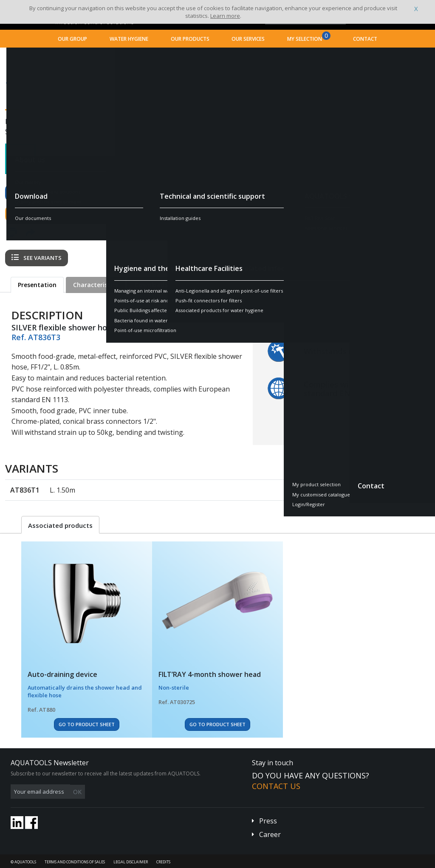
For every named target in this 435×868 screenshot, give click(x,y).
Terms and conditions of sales (75, 862)
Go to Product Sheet (87, 724)
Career (270, 834)
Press (268, 821)
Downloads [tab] (151, 285)
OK (145, 792)
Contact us (34, 214)
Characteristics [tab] (96, 285)
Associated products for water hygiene (185, 58)
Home (18, 58)
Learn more (225, 16)
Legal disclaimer (131, 862)
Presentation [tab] (37, 285)
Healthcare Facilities (103, 58)
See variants (37, 258)
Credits (163, 862)
